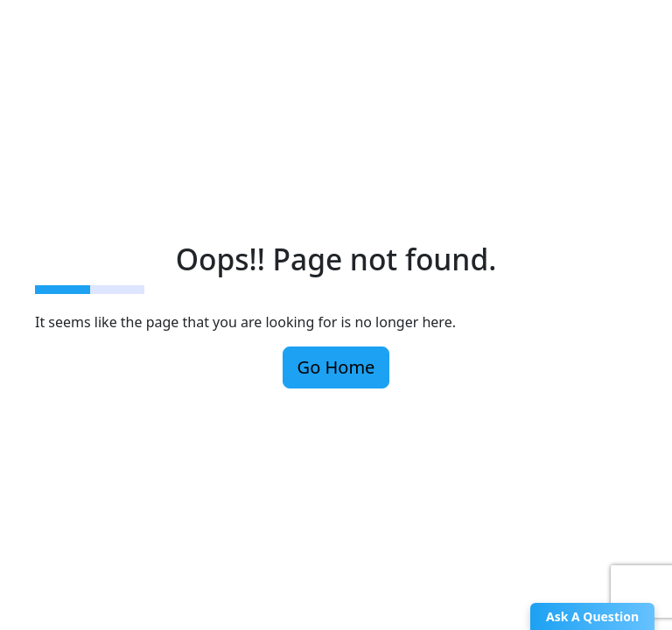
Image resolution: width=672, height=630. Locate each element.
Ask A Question (592, 616)
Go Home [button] (336, 367)
